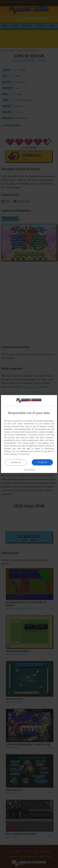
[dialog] (29, 434)
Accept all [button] (42, 462)
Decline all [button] (16, 462)
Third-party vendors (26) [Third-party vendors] (39, 435)
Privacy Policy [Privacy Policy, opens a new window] (24, 454)
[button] (29, 470)
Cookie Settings (11, 454)
